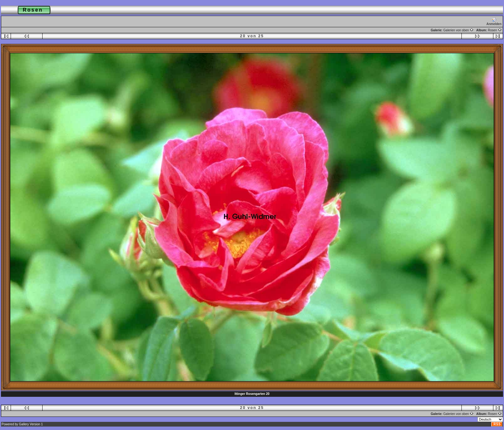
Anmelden (494, 21)
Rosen (495, 30)
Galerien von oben (459, 30)
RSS (497, 424)
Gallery (24, 424)
